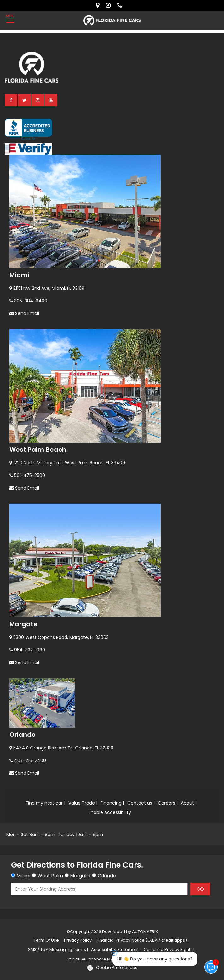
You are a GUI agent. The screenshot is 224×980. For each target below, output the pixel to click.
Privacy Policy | (79, 940)
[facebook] (11, 100)
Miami (19, 275)
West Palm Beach (38, 450)
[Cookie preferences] (112, 968)
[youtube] (51, 100)
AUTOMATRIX (144, 932)
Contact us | (141, 803)
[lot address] (99, 5)
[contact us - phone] (121, 5)
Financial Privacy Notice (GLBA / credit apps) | (143, 940)
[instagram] (38, 100)
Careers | (168, 803)
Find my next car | (46, 803)
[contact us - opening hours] (110, 5)
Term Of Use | (47, 940)
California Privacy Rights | (169, 950)
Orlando (23, 735)
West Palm (50, 876)
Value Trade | (83, 803)
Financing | (112, 803)
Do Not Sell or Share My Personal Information (111, 959)
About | (189, 803)
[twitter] (25, 100)
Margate (23, 624)
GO (200, 889)
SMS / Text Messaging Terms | (58, 950)
